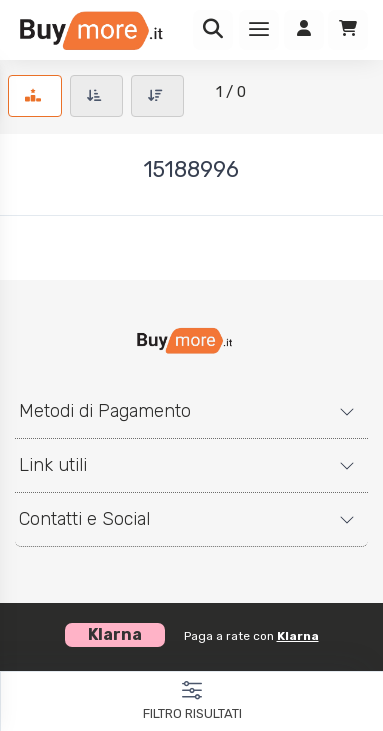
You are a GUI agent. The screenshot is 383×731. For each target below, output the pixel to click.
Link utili (53, 465)
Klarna (298, 636)
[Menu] (259, 30)
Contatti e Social (84, 519)
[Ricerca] (213, 30)
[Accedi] (304, 30)
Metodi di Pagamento (105, 411)
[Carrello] (348, 30)
